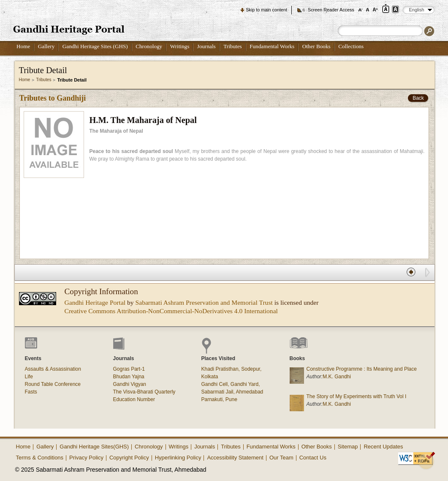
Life (29, 377)
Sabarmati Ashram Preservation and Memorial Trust (204, 302)
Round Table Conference (53, 384)
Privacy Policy (86, 458)
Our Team (281, 458)
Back (418, 98)
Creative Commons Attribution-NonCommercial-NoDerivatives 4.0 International (171, 311)
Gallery (46, 46)
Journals (206, 46)
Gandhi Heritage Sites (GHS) (95, 46)
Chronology (149, 46)
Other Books (316, 46)
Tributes (232, 46)
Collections (351, 46)
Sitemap (348, 447)
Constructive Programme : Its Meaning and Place (362, 369)
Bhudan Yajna (129, 377)
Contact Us (313, 458)
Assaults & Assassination (53, 369)
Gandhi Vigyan (130, 384)
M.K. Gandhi (337, 377)
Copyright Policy (129, 458)
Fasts (31, 392)
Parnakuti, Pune (219, 399)
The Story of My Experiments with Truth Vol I (357, 396)
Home (23, 46)
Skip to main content (266, 10)
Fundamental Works (272, 46)
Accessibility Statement (235, 458)
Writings (180, 46)
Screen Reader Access (331, 10)
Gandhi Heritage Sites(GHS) (94, 447)
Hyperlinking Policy (178, 458)
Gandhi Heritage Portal (95, 302)
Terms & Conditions (40, 458)
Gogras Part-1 (129, 369)
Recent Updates (383, 447)
